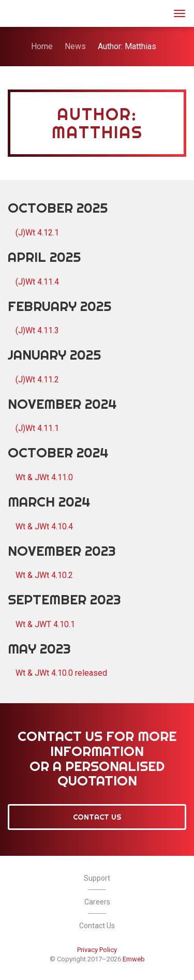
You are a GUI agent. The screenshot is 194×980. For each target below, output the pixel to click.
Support (97, 878)
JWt (21, 12)
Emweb (134, 959)
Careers (97, 902)
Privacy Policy (97, 950)
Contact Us (97, 817)
